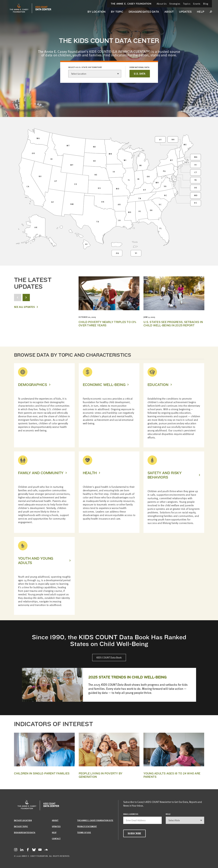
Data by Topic (21, 826)
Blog (206, 4)
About (169, 12)
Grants (197, 4)
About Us (162, 4)
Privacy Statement (87, 826)
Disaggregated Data (144, 12)
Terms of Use (84, 832)
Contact (56, 838)
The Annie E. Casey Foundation (131, 4)
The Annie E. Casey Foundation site (95, 820)
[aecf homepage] (19, 8)
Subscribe (134, 833)
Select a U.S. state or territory (85, 67)
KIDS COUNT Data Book (109, 657)
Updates (185, 12)
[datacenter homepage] (43, 8)
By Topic (117, 12)
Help (201, 12)
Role (168, 814)
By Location (97, 12)
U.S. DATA (140, 74)
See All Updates (24, 307)
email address (131, 814)
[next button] (26, 297)
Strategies (175, 4)
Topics (187, 4)
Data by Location (23, 820)
